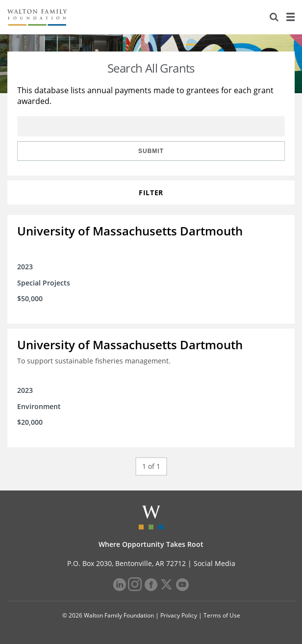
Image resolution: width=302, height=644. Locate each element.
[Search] (274, 17)
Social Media (214, 563)
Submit (151, 151)
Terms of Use (222, 615)
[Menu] (290, 17)
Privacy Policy (179, 615)
